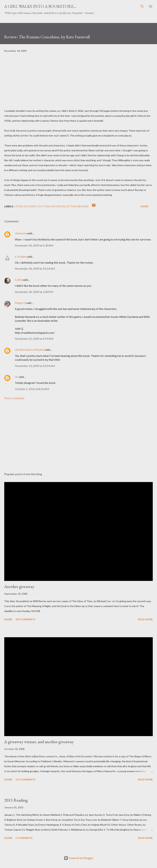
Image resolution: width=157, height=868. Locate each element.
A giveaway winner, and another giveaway (39, 742)
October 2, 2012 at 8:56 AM (32, 389)
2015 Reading (16, 800)
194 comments (25, 619)
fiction (44, 206)
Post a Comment (14, 398)
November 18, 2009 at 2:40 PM (34, 292)
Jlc (17, 377)
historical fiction (64, 206)
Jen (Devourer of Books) (30, 350)
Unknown (21, 233)
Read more (145, 619)
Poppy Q (20, 303)
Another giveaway (19, 586)
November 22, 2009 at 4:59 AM (34, 339)
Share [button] (144, 206)
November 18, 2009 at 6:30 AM (34, 245)
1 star (18, 206)
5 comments (24, 838)
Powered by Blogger (78, 858)
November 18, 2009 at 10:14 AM (35, 268)
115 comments (25, 779)
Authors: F (31, 206)
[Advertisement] (78, 436)
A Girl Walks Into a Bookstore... (40, 6)
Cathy (18, 280)
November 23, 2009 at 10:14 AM (35, 366)
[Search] (142, 6)
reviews (83, 206)
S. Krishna (21, 256)
